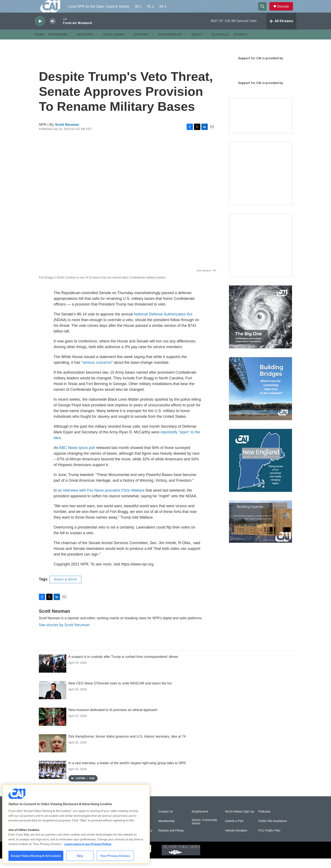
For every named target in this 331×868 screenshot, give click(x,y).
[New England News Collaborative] (260, 470)
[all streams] (281, 31)
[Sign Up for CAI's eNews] (260, 255)
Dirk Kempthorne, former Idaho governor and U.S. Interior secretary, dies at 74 (127, 746)
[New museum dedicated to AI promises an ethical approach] (53, 726)
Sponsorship (170, 44)
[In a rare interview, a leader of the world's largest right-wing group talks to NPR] (53, 779)
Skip (80, 856)
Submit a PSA (234, 831)
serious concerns (97, 372)
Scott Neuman (67, 134)
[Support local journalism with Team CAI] (260, 125)
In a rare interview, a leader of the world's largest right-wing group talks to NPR (127, 773)
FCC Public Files (269, 840)
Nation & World (65, 589)
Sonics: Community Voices (204, 831)
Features (85, 44)
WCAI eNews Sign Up (239, 821)
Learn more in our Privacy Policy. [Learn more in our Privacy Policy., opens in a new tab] (88, 844)
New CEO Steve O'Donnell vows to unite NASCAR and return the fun (120, 693)
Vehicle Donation (236, 840)
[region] (76, 824)
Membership (166, 831)
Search (240, 44)
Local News (113, 44)
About (197, 44)
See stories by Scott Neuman (64, 634)
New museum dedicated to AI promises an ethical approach (113, 719)
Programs (58, 44)
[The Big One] (260, 326)
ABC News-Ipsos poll (77, 457)
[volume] (53, 31)
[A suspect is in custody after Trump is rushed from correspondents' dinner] (53, 673)
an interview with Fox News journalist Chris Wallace (101, 500)
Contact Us (166, 821)
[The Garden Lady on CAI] (260, 183)
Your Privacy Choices (115, 856)
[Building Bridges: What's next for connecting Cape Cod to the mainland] (260, 398)
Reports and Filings (171, 840)
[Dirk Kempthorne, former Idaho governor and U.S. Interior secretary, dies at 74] (53, 753)
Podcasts (265, 821)
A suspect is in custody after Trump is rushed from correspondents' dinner (123, 666)
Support (141, 44)
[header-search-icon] (264, 11)
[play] (40, 31)
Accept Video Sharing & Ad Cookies (36, 856)
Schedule (220, 44)
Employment (200, 821)
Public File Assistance (273, 831)
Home (39, 44)
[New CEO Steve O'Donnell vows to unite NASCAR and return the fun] (53, 700)
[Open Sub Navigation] (71, 44)
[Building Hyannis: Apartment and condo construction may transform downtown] (260, 531)
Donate (286, 11)
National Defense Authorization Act (163, 324)
